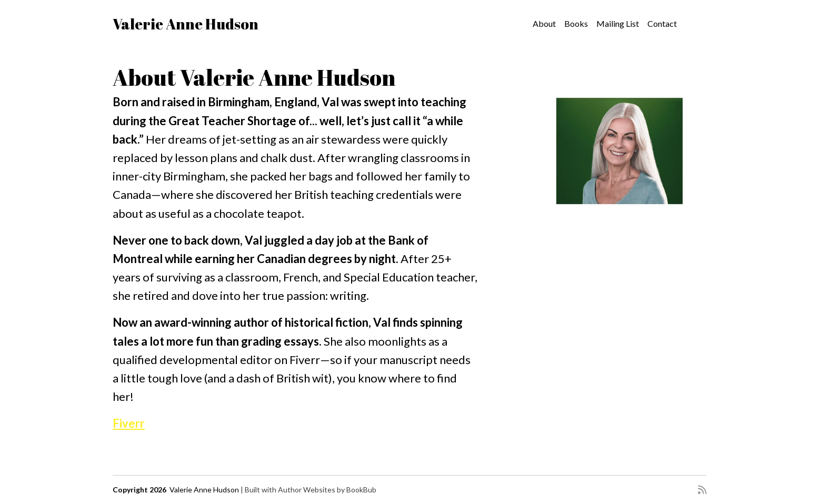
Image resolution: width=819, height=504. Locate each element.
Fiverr (129, 423)
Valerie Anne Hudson (186, 24)
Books (576, 23)
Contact (662, 23)
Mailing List (618, 23)
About (544, 23)
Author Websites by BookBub (327, 490)
